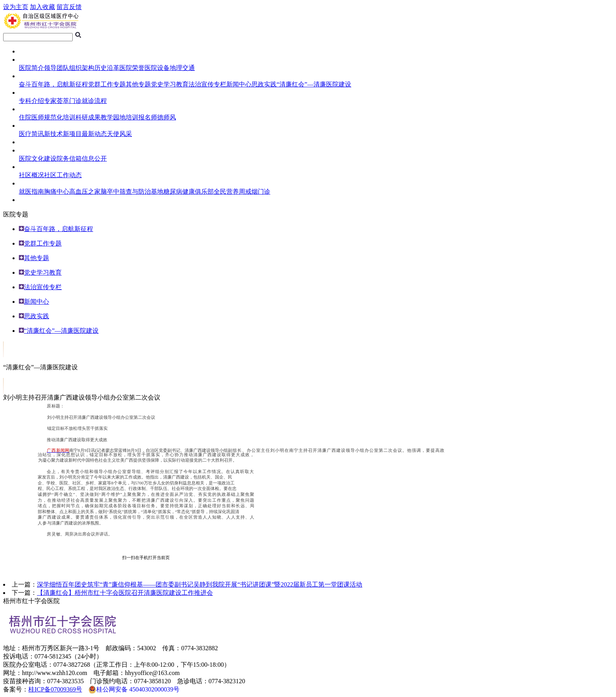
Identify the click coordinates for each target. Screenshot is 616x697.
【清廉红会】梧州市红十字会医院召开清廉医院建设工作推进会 (125, 593)
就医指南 (31, 93)
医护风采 (31, 126)
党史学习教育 (170, 84)
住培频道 (31, 109)
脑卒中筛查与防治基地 (132, 192)
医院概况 (31, 60)
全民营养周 (229, 192)
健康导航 (31, 183)
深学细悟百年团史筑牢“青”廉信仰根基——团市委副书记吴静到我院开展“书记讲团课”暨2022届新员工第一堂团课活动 (200, 584)
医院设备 (157, 68)
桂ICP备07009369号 (55, 689)
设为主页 (16, 7)
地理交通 (182, 68)
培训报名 (138, 117)
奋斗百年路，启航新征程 (53, 84)
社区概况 (31, 175)
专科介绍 (31, 101)
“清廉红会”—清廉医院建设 (314, 84)
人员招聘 (31, 200)
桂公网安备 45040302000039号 (134, 690)
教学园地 (113, 117)
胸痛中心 (57, 192)
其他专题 (138, 84)
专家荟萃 (57, 101)
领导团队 (57, 68)
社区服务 (31, 167)
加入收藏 (42, 7)
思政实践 (264, 84)
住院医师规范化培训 (47, 117)
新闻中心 (239, 84)
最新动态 (94, 134)
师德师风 (163, 117)
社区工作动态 (63, 175)
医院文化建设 (38, 159)
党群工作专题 (107, 84)
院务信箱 (69, 159)
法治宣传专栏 (207, 84)
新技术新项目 (63, 134)
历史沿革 (107, 68)
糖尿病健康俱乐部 (189, 192)
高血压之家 (85, 192)
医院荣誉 (132, 68)
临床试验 (31, 142)
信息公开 (94, 159)
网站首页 (31, 51)
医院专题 (31, 76)
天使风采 (119, 134)
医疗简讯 (31, 134)
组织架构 (82, 68)
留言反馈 (69, 7)
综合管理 (31, 150)
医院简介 (31, 68)
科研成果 (88, 117)
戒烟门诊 (258, 192)
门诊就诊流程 (88, 101)
